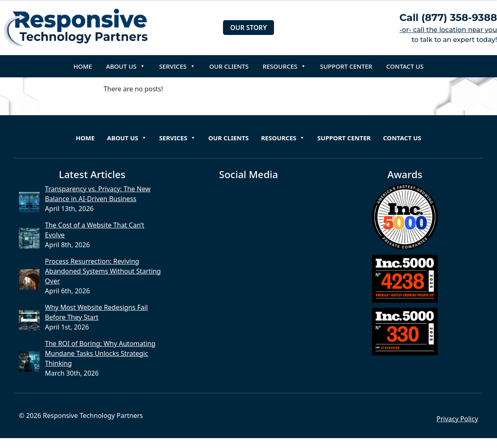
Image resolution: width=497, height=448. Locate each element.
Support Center (346, 66)
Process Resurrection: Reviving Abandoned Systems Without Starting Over (103, 271)
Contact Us (405, 66)
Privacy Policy (457, 419)
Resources (284, 66)
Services (177, 66)
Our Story (248, 28)
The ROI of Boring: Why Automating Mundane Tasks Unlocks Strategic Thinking (100, 353)
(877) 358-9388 (459, 17)
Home (83, 66)
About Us (126, 66)
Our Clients (229, 66)
